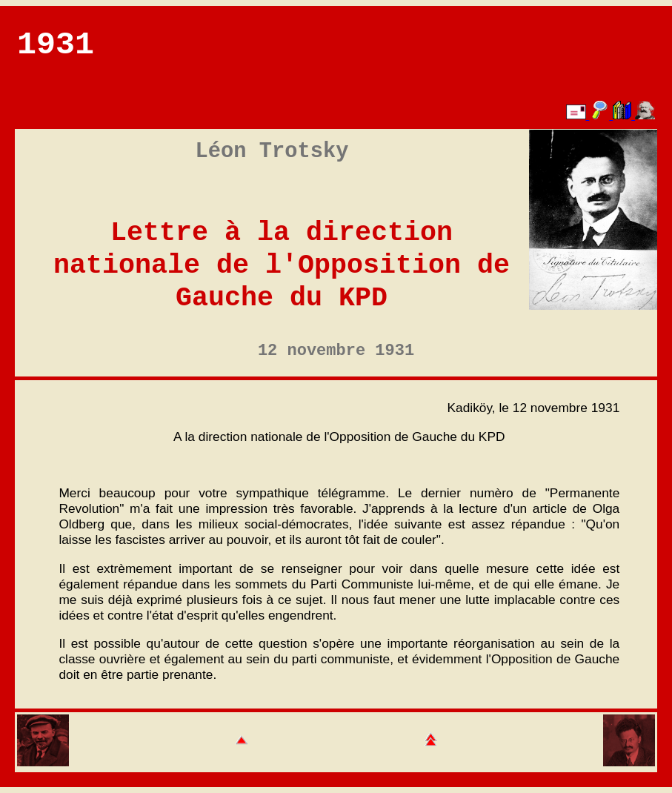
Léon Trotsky (272, 152)
